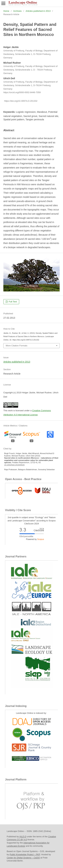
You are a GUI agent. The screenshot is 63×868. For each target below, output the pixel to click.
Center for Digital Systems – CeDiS (23, 858)
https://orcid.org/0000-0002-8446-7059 (22, 92)
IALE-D (23, 837)
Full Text (12, 302)
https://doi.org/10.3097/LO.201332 (21, 101)
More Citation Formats (17, 346)
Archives (17, 11)
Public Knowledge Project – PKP (25, 855)
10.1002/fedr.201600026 (14, 465)
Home (6, 11)
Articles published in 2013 (38, 11)
